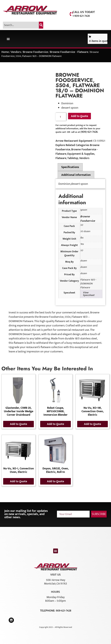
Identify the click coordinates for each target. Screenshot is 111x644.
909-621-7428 (64, 611)
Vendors (16, 52)
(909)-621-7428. (89, 132)
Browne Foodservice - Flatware (69, 52)
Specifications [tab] (70, 167)
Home (5, 52)
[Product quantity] (61, 117)
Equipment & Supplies (81, 154)
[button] (8, 39)
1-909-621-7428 (81, 16)
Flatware (61, 158)
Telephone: (48, 611)
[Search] (41, 25)
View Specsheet (89, 294)
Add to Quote (79, 116)
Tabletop (73, 158)
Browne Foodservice (35, 52)
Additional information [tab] (76, 175)
